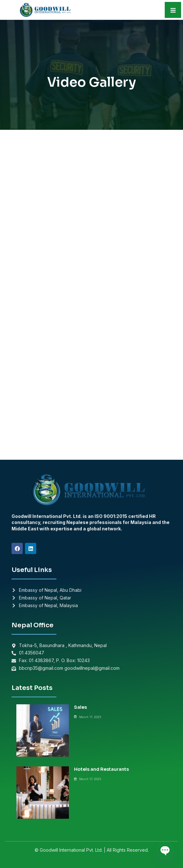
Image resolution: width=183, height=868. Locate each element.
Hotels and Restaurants (101, 769)
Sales (80, 707)
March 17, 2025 (90, 717)
